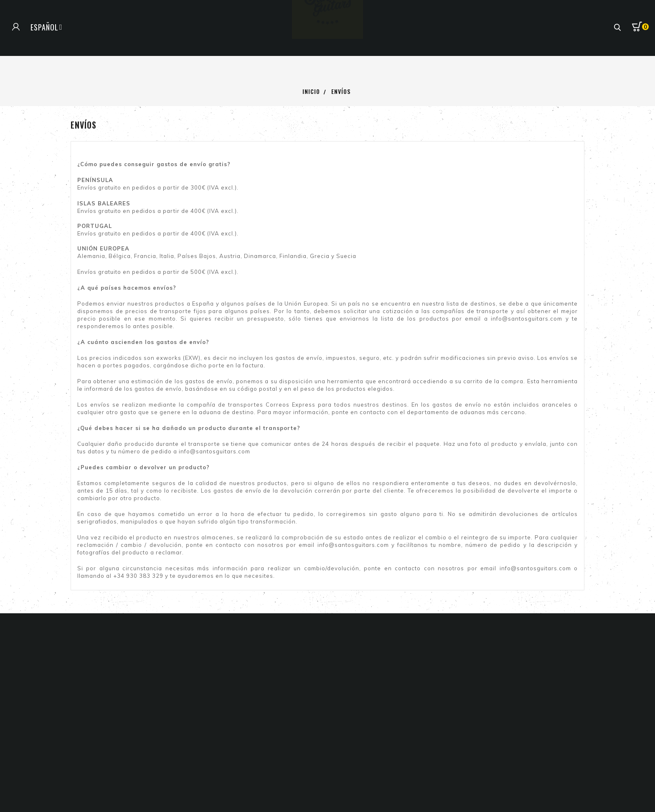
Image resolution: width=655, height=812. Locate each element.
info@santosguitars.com (527, 319)
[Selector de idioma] (47, 27)
